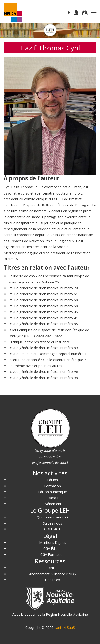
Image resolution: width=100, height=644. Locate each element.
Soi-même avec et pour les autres (35, 366)
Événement (52, 504)
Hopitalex (52, 580)
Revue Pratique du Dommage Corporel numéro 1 (48, 354)
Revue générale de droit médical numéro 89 (43, 348)
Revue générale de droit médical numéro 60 (43, 300)
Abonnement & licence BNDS (52, 574)
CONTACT (52, 529)
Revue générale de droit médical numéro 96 (43, 372)
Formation (53, 486)
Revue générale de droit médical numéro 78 (43, 288)
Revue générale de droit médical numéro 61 (43, 294)
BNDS (53, 568)
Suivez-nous (53, 523)
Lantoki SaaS (65, 628)
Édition (53, 480)
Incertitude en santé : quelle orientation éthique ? (47, 360)
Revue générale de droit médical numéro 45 (43, 312)
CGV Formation (52, 554)
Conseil (52, 498)
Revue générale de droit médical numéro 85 (43, 324)
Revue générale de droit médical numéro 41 (43, 318)
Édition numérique (52, 492)
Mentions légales (53, 542)
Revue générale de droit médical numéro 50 (43, 306)
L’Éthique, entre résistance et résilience (39, 342)
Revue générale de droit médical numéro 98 (43, 378)
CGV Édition (52, 549)
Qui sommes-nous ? (53, 517)
